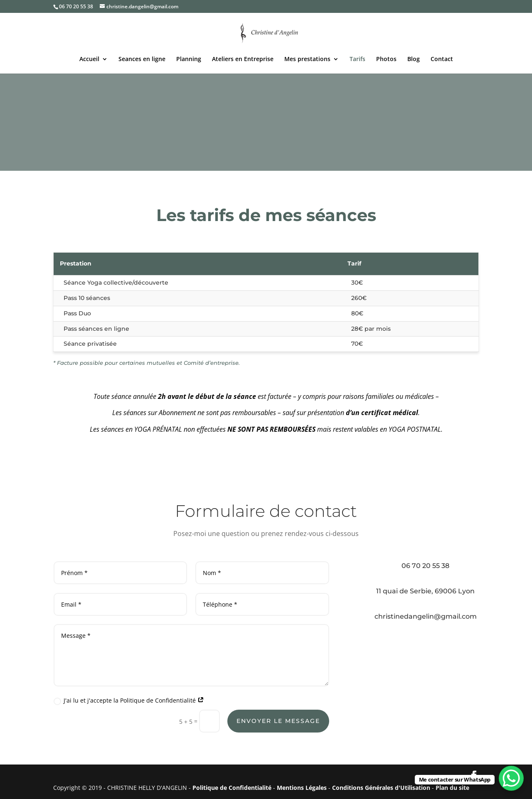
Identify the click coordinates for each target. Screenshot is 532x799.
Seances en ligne (142, 59)
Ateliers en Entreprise (243, 59)
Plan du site (452, 788)
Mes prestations (307, 59)
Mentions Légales (302, 788)
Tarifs (357, 59)
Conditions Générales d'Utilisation (381, 788)
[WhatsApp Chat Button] (511, 778)
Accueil (89, 59)
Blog (414, 59)
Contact (442, 59)
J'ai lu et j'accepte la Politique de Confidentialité (129, 701)
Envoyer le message (278, 721)
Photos (386, 59)
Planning (189, 59)
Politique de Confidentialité (232, 788)
